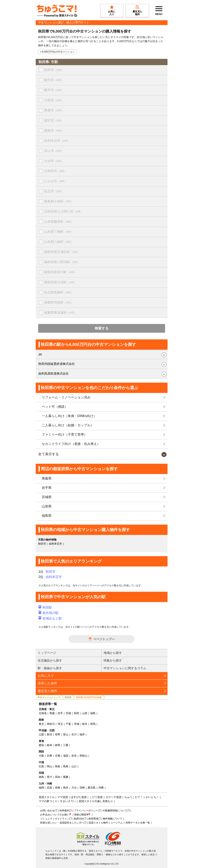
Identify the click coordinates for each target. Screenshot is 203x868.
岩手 (60, 713)
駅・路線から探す (50, 668)
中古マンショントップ (49, 697)
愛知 (41, 745)
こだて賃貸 (96, 797)
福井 (82, 734)
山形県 (47, 506)
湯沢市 (54, 120)
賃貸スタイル (47, 797)
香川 (49, 777)
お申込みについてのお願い (55, 815)
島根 (66, 766)
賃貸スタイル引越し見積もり (96, 801)
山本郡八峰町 (59, 242)
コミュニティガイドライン (55, 819)
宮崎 (82, 788)
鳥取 (58, 766)
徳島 (41, 777)
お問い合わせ (47, 811)
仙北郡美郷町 (59, 292)
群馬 (93, 724)
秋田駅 (45, 607)
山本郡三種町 (59, 232)
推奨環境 (93, 819)
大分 (74, 788)
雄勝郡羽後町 (59, 302)
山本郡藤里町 (59, 222)
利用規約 (64, 811)
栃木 (85, 724)
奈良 (74, 756)
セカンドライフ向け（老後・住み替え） (71, 444)
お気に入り (46, 676)
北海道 (43, 713)
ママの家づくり (48, 801)
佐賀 (49, 788)
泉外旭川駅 (49, 613)
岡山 (49, 766)
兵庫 (49, 756)
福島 (93, 713)
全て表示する (48, 454)
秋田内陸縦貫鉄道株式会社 (57, 364)
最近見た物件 (47, 691)
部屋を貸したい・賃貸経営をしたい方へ (62, 823)
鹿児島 (92, 788)
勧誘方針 (79, 819)
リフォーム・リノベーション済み (66, 397)
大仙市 (54, 161)
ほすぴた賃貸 (79, 797)
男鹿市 (54, 110)
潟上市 (54, 151)
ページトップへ (104, 639)
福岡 (41, 788)
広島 (41, 766)
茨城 (77, 724)
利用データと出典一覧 (138, 823)
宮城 (68, 713)
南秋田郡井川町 (61, 272)
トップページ (47, 653)
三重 (66, 745)
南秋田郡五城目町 (62, 252)
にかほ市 (56, 181)
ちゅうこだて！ (134, 797)
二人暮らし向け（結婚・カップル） (68, 425)
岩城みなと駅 (50, 618)
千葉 (68, 724)
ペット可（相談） (55, 407)
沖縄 (101, 788)
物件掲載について (113, 819)
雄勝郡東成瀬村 (61, 313)
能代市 (54, 80)
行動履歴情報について (115, 811)
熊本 (66, 788)
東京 (41, 724)
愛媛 (66, 777)
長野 (58, 734)
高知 (58, 777)
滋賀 (66, 756)
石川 (74, 734)
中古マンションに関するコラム (125, 668)
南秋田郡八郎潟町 (62, 262)
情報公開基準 (81, 815)
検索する (102, 328)
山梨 (41, 734)
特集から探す (113, 660)
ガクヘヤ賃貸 (114, 797)
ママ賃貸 (63, 797)
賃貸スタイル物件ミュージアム (106, 823)
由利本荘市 (57, 141)
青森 (52, 713)
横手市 (54, 90)
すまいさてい (68, 801)
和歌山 (83, 756)
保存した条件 (47, 683)
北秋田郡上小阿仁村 (64, 211)
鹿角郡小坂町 (59, 201)
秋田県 (68, 697)
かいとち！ (152, 797)
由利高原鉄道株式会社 (54, 373)
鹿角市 (54, 131)
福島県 (47, 516)
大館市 (54, 100)
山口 (74, 766)
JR (40, 354)
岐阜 (49, 745)
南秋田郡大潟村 (61, 282)
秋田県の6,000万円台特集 (89, 697)
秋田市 (54, 70)
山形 (85, 713)
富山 (66, 734)
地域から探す (113, 653)
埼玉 (60, 724)
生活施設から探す (50, 660)
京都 (58, 756)
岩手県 (47, 488)
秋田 (77, 713)
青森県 (47, 478)
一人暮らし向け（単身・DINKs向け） (69, 416)
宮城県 (47, 497)
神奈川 (51, 724)
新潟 (49, 734)
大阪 (41, 756)
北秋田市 (56, 171)
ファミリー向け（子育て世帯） (64, 435)
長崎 (58, 788)
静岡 (58, 745)
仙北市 (54, 191)
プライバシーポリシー (86, 811)
